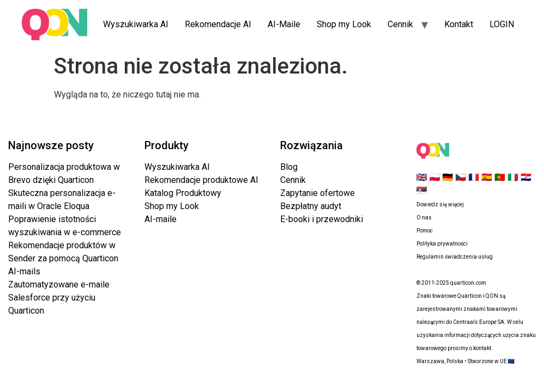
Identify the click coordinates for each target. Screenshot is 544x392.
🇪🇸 (487, 177)
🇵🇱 (434, 177)
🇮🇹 (513, 177)
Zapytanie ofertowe (318, 193)
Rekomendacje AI (218, 24)
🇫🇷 (474, 177)
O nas (424, 218)
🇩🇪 (448, 177)
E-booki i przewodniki (322, 219)
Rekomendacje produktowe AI (201, 180)
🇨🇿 (461, 177)
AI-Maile (284, 24)
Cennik (400, 24)
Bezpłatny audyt (311, 206)
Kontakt (459, 24)
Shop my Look (344, 24)
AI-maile (161, 219)
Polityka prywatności (442, 244)
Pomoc (425, 231)
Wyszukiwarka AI (136, 24)
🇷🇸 (422, 190)
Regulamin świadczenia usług (455, 257)
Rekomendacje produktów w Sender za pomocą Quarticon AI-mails (63, 258)
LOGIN (502, 24)
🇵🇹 (500, 177)
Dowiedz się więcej (440, 204)
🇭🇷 (526, 177)
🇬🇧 (422, 177)
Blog (289, 167)
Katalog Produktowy (183, 193)
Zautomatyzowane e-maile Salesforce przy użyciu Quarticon (59, 298)
